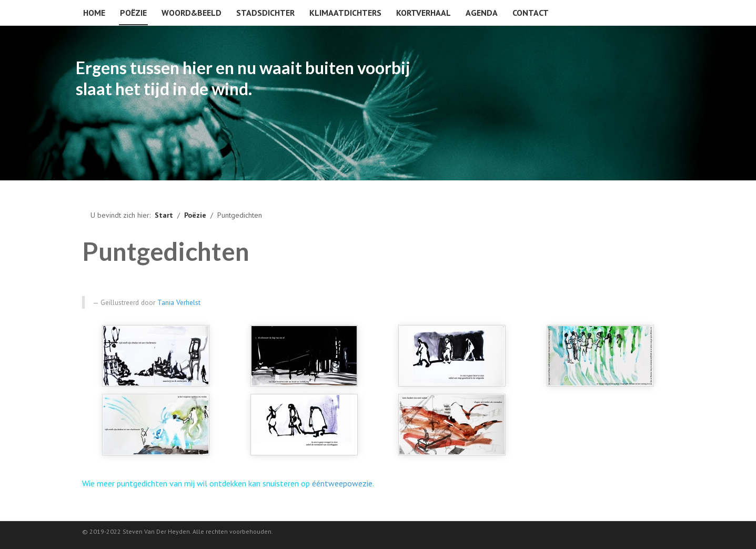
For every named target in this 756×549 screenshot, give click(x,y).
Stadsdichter (265, 13)
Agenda (482, 13)
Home (94, 13)
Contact (531, 13)
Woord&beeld (191, 13)
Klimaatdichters (345, 13)
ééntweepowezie (342, 483)
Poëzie (133, 13)
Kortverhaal (424, 13)
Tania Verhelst (179, 302)
